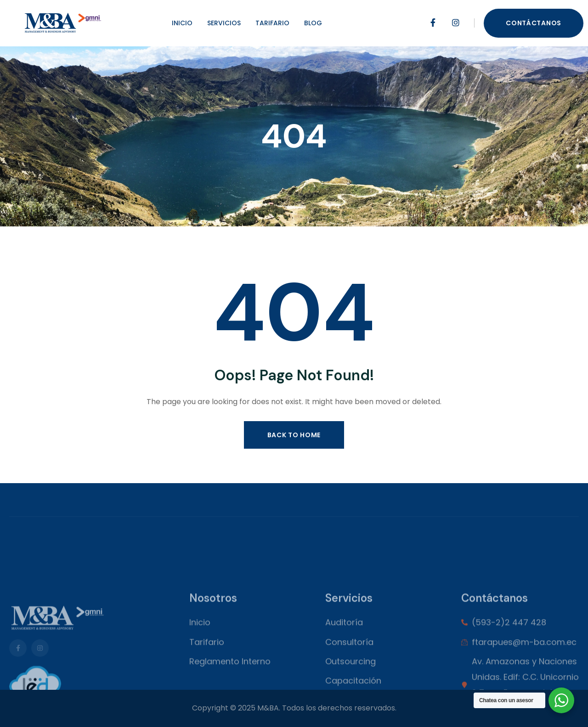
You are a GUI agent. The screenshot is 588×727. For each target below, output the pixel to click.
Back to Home (294, 435)
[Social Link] (433, 23)
